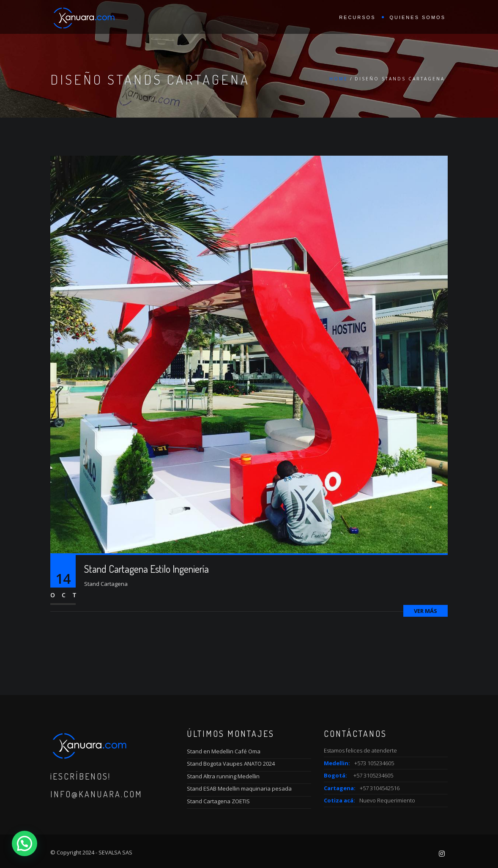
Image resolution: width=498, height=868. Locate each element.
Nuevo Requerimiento (387, 800)
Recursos (357, 17)
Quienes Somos (417, 17)
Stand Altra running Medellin (223, 776)
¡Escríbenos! (81, 776)
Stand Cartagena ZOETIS (218, 801)
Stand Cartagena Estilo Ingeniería (146, 569)
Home (339, 79)
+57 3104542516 (380, 788)
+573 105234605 (374, 763)
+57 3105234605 (373, 775)
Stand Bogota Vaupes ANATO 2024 (231, 764)
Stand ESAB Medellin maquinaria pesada (239, 788)
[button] (25, 843)
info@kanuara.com (96, 794)
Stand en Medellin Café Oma (224, 751)
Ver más (425, 611)
